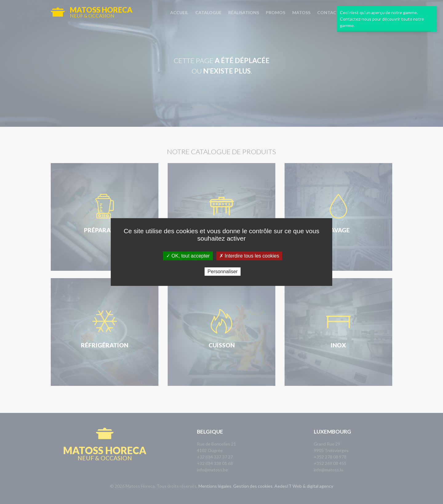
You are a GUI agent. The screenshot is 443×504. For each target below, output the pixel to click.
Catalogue (208, 12)
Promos (275, 12)
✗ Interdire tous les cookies (249, 256)
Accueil (179, 12)
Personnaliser (223, 272)
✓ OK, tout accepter (188, 256)
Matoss (301, 12)
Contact (328, 12)
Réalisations (244, 12)
